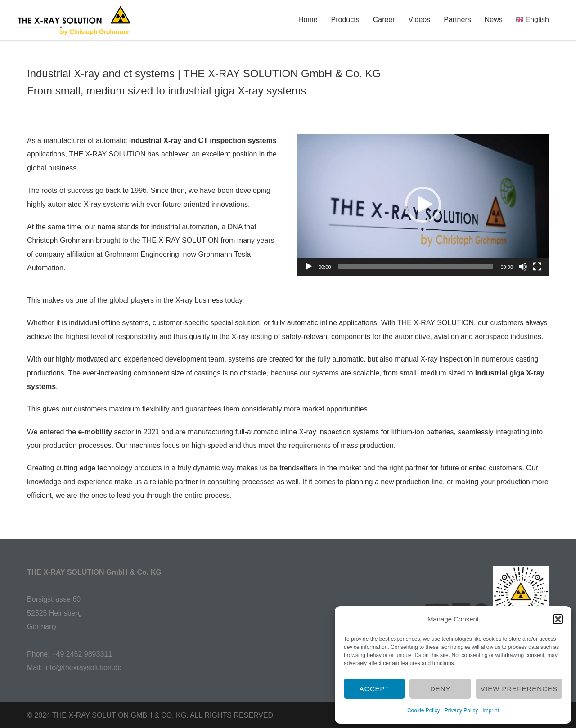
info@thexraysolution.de (83, 668)
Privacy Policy (461, 710)
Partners (457, 20)
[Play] (309, 267)
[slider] (416, 267)
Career (384, 20)
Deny (441, 689)
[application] (423, 205)
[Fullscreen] (537, 267)
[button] (558, 619)
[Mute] (523, 267)
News (494, 20)
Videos (420, 20)
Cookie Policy (424, 710)
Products (345, 20)
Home (308, 20)
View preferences (519, 689)
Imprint (491, 710)
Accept (375, 689)
